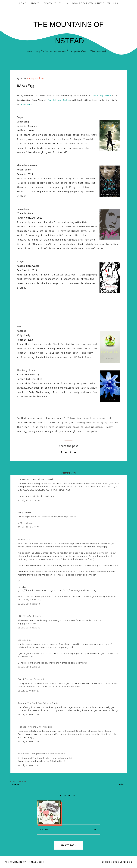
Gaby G (22, 512)
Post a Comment (19, 781)
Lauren (21, 640)
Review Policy (53, 3)
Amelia (21, 539)
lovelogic (126, 862)
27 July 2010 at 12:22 (29, 765)
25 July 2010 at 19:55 (29, 527)
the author (45, 384)
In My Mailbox (36, 78)
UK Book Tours (83, 357)
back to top (69, 845)
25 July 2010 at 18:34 (29, 500)
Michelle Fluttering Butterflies (33, 727)
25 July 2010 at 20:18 (29, 604)
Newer (15, 784)
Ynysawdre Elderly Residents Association (39, 754)
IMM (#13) (26, 86)
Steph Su (58, 344)
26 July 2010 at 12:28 (29, 741)
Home (23, 3)
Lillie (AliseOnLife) (27, 616)
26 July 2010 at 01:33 (29, 691)
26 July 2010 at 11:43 (28, 715)
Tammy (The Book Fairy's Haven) (35, 703)
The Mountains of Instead (21, 862)
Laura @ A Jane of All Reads (33, 479)
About (35, 3)
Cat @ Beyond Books (29, 679)
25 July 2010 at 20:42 (29, 628)
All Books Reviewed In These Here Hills (92, 3)
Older (123, 784)
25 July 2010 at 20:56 (29, 667)
